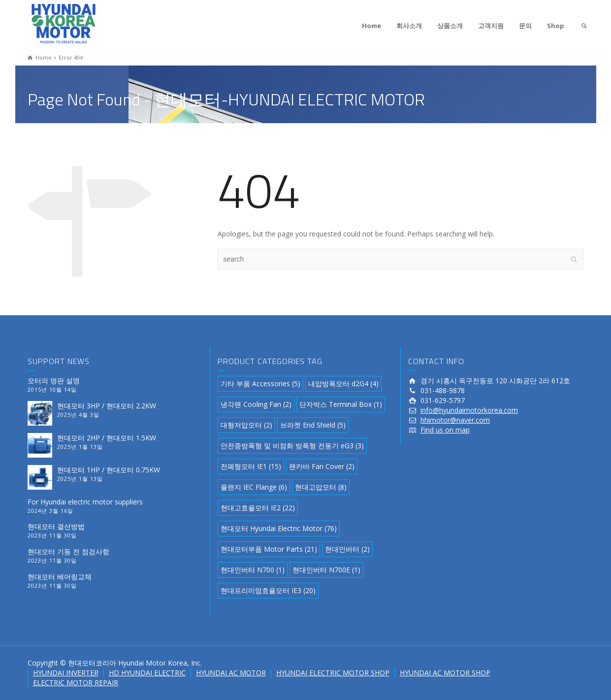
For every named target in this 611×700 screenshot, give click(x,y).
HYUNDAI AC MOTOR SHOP (445, 673)
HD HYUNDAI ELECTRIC (147, 673)
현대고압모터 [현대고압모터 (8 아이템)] (321, 487)
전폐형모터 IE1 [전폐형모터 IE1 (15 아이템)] (251, 466)
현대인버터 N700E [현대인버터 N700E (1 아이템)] (326, 570)
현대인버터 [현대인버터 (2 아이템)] (347, 549)
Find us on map (445, 430)
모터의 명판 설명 (54, 381)
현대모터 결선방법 (56, 526)
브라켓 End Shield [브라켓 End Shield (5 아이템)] (313, 425)
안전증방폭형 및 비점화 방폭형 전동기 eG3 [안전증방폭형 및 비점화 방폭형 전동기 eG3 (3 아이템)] (292, 446)
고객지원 (491, 26)
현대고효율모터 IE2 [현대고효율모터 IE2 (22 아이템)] (258, 508)
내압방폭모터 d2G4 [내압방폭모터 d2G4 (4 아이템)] (343, 383)
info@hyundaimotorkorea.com (469, 410)
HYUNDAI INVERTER (66, 673)
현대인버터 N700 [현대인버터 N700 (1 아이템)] (253, 570)
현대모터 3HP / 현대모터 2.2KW (107, 406)
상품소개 (450, 26)
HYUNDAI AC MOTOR (231, 673)
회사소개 (409, 26)
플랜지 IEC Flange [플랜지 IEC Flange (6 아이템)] (254, 487)
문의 (525, 26)
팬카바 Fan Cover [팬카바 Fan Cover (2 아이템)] (322, 466)
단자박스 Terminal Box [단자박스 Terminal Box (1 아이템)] (341, 404)
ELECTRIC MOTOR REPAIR (76, 683)
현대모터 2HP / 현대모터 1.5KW (107, 438)
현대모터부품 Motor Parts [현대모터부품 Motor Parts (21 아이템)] (269, 549)
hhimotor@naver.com (455, 420)
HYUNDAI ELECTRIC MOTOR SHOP (333, 673)
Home (371, 26)
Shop (556, 26)
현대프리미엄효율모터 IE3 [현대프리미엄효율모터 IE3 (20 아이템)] (268, 590)
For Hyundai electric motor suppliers (85, 502)
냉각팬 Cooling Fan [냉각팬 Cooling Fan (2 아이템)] (256, 404)
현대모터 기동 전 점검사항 (68, 551)
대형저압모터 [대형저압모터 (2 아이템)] (246, 425)
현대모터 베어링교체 (60, 577)
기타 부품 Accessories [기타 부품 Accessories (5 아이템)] (260, 383)
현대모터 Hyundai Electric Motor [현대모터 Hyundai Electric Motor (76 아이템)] (279, 528)
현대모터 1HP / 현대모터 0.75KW (109, 470)
